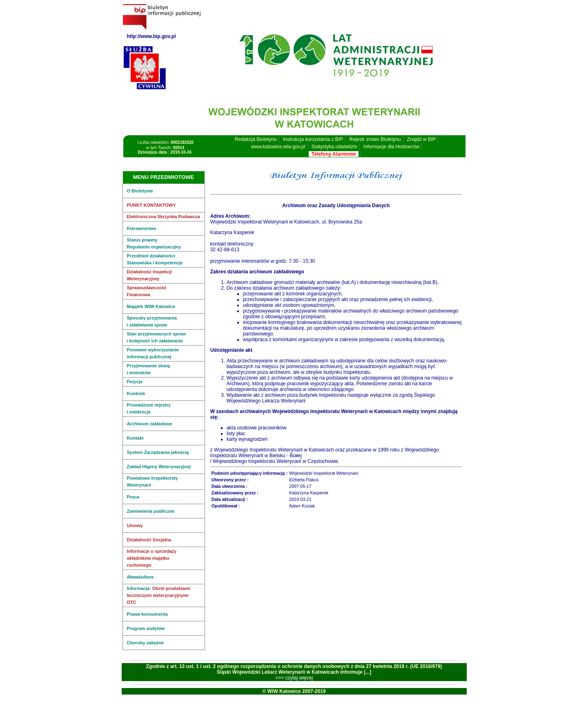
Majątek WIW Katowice (151, 306)
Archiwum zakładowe (150, 424)
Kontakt (135, 438)
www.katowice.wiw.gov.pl (278, 147)
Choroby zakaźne (145, 643)
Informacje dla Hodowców (391, 147)
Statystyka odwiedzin (334, 147)
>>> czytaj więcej (294, 678)
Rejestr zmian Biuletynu (375, 139)
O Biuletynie (140, 191)
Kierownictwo (142, 228)
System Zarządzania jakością (158, 452)
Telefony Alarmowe (334, 154)
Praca (133, 497)
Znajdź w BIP (422, 139)
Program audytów (146, 628)
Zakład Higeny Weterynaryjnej (159, 467)
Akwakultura (140, 577)
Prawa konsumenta (147, 614)
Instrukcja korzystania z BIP (313, 139)
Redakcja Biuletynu (256, 139)
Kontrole (136, 393)
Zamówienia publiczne (151, 511)
